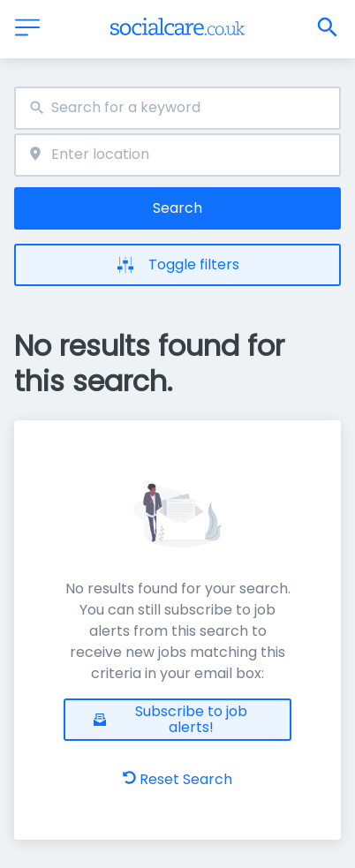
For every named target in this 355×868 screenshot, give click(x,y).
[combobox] (177, 108)
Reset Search (177, 779)
